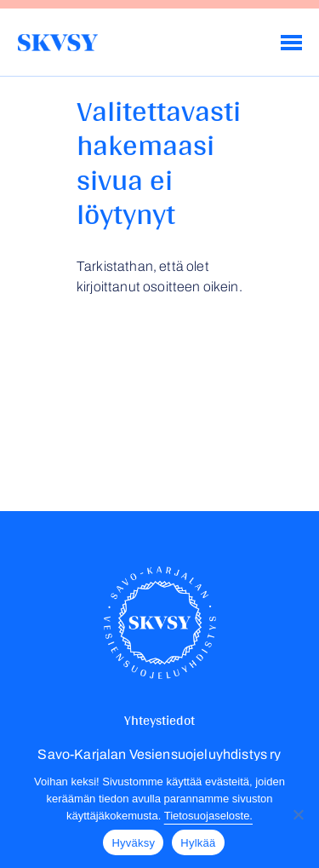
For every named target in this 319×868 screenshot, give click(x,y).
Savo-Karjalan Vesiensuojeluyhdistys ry (57, 43)
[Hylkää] (298, 814)
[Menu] (291, 43)
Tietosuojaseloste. (208, 816)
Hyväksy (133, 843)
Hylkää (198, 843)
